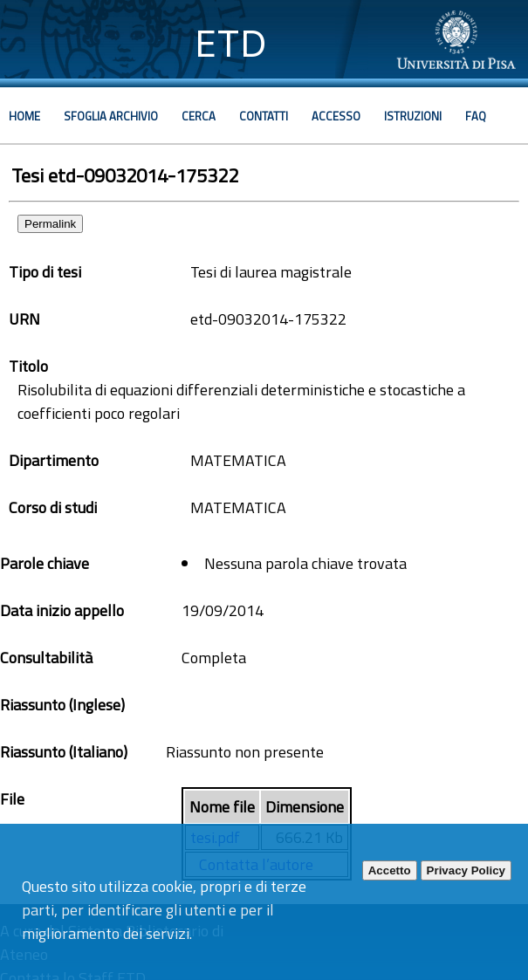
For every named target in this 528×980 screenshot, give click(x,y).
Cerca (199, 116)
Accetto (390, 870)
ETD (231, 43)
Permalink (50, 224)
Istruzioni (413, 116)
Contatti (264, 116)
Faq (476, 116)
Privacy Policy (466, 870)
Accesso (336, 116)
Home (24, 116)
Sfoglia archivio (111, 116)
